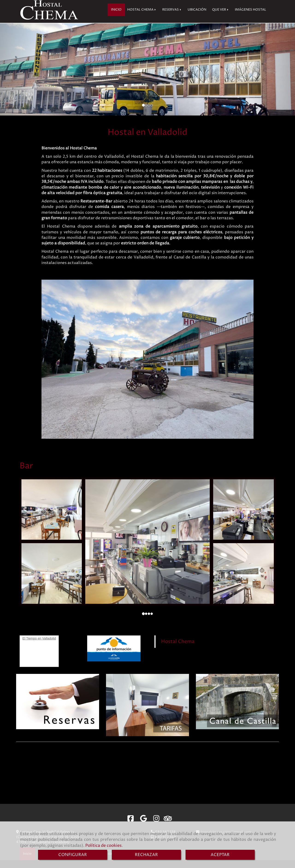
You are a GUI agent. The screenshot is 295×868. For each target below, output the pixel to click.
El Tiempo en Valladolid (39, 646)
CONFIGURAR (73, 855)
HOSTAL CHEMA (142, 18)
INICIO (116, 18)
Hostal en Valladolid (147, 141)
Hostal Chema (178, 650)
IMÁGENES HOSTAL (251, 18)
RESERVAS (172, 18)
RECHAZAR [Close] (146, 855)
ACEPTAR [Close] (220, 855)
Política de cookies (103, 846)
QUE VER (221, 18)
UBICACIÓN (197, 18)
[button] (22, 77)
